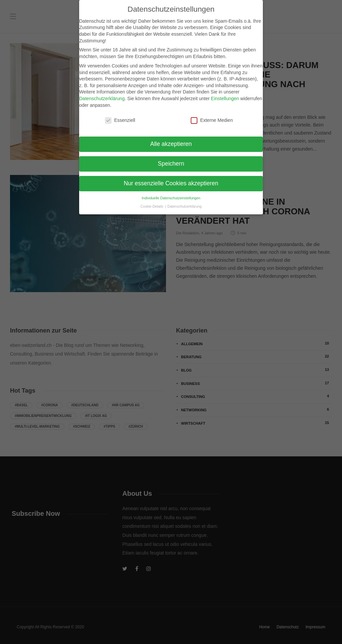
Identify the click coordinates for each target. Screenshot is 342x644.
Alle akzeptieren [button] (171, 140)
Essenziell (120, 116)
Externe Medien (212, 116)
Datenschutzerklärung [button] (184, 202)
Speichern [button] (171, 159)
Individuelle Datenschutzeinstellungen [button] (171, 194)
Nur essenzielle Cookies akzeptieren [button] (171, 179)
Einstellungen (225, 94)
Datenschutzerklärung (102, 94)
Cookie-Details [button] (152, 202)
